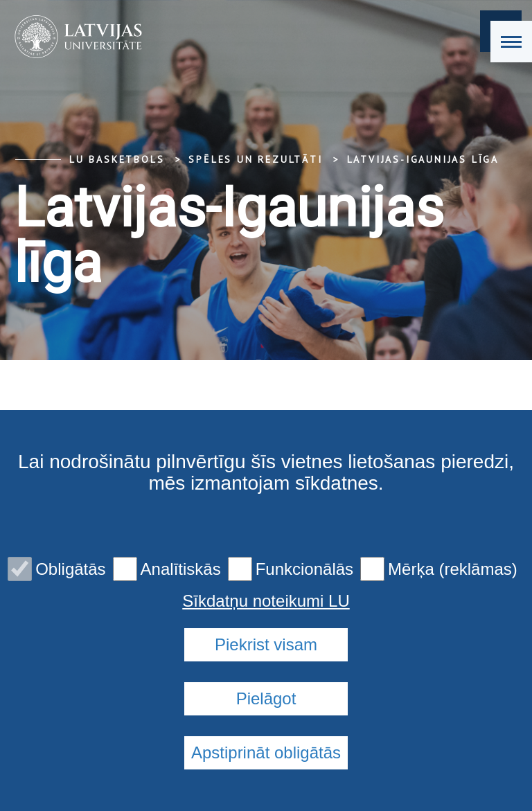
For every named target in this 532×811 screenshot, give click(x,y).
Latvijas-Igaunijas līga (423, 159)
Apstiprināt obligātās (266, 752)
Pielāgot (266, 698)
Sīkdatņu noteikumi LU (266, 601)
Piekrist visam (266, 644)
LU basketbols (117, 159)
